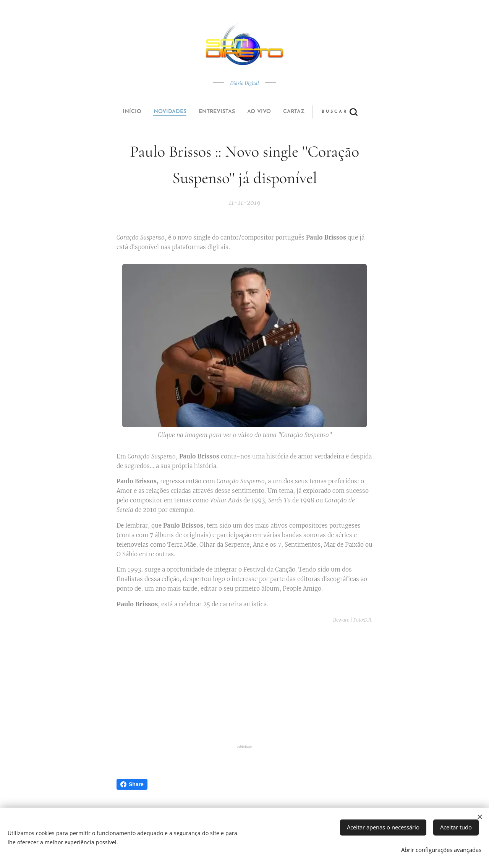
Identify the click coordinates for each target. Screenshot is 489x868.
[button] (273, 112)
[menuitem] (192, 112)
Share (132, 784)
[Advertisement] (254, 685)
